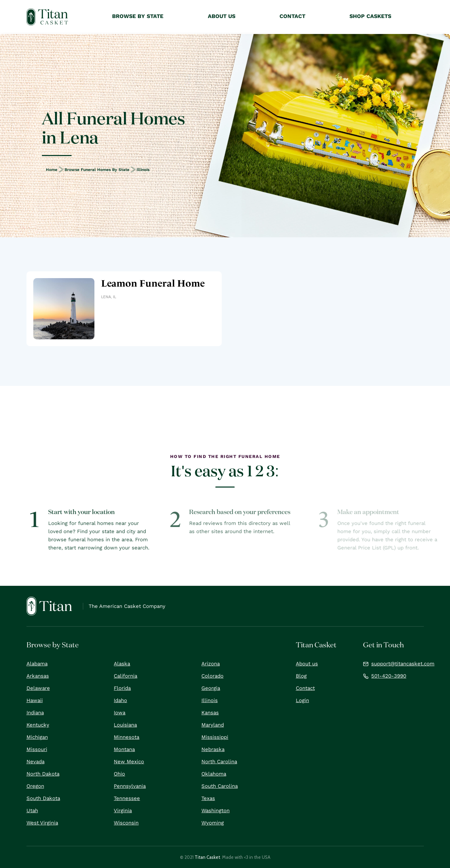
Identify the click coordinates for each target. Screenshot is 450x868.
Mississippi (215, 737)
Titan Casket (207, 857)
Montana (124, 749)
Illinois (143, 170)
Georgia (211, 688)
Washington (215, 811)
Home (52, 170)
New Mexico (129, 762)
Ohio (119, 774)
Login (302, 700)
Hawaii (35, 700)
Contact (305, 688)
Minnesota (127, 737)
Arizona (211, 664)
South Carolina (220, 786)
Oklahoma (214, 774)
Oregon (35, 786)
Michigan (37, 737)
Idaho (120, 700)
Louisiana (125, 725)
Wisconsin (126, 823)
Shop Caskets (370, 16)
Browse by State (138, 16)
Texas (208, 798)
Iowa (120, 713)
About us (307, 664)
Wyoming (213, 823)
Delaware (38, 688)
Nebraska (213, 749)
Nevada (35, 762)
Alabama (37, 664)
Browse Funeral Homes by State (97, 170)
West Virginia (42, 823)
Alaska (122, 664)
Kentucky (38, 725)
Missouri (37, 749)
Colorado (212, 676)
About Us (222, 16)
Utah (32, 811)
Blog (301, 676)
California (125, 676)
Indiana (35, 713)
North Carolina (219, 762)
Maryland (213, 725)
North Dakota (43, 774)
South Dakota (43, 798)
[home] (47, 17)
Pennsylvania (130, 786)
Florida (122, 688)
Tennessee (127, 798)
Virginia (123, 811)
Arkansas (38, 676)
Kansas (210, 713)
